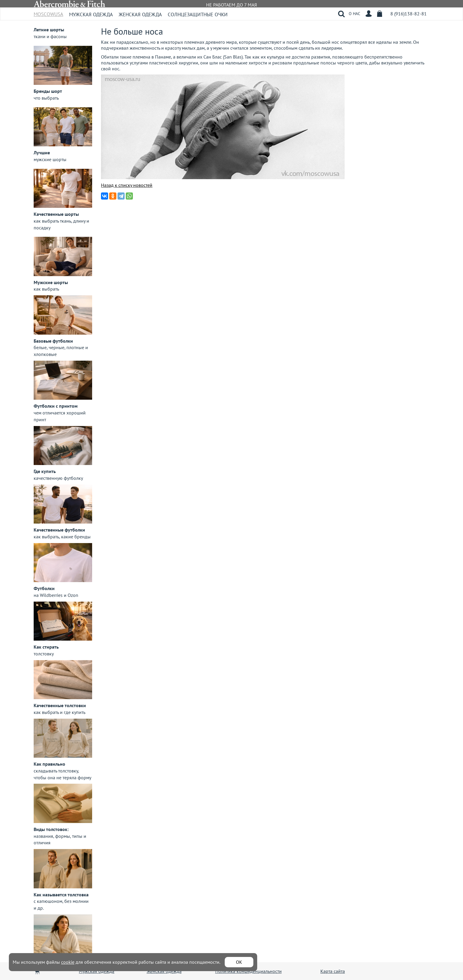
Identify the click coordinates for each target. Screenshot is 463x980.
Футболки (44, 588)
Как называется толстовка (61, 895)
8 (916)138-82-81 (409, 14)
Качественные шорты (56, 214)
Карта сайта (333, 971)
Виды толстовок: (51, 829)
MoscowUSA (48, 12)
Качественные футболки (59, 530)
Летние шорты (49, 30)
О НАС (354, 14)
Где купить (45, 471)
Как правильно (49, 764)
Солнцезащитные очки (198, 14)
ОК (239, 962)
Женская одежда (140, 14)
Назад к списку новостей (127, 185)
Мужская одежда (91, 14)
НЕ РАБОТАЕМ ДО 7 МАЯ (231, 5)
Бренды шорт (48, 91)
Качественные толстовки (60, 705)
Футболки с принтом (56, 406)
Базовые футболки (53, 341)
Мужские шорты (51, 282)
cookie (68, 962)
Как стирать (46, 647)
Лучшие (42, 153)
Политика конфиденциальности (248, 971)
